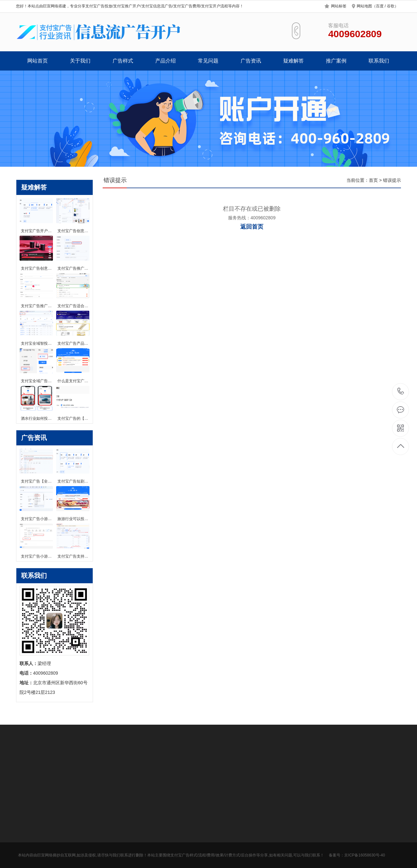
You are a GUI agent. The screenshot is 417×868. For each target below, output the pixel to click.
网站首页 (38, 61)
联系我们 (379, 61)
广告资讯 (251, 61)
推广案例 (336, 61)
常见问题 (208, 61)
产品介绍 (166, 61)
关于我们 (80, 61)
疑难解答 (294, 61)
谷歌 (391, 6)
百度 (380, 6)
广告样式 (123, 61)
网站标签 (339, 6)
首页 (373, 180)
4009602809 (401, 391)
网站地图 (364, 6)
